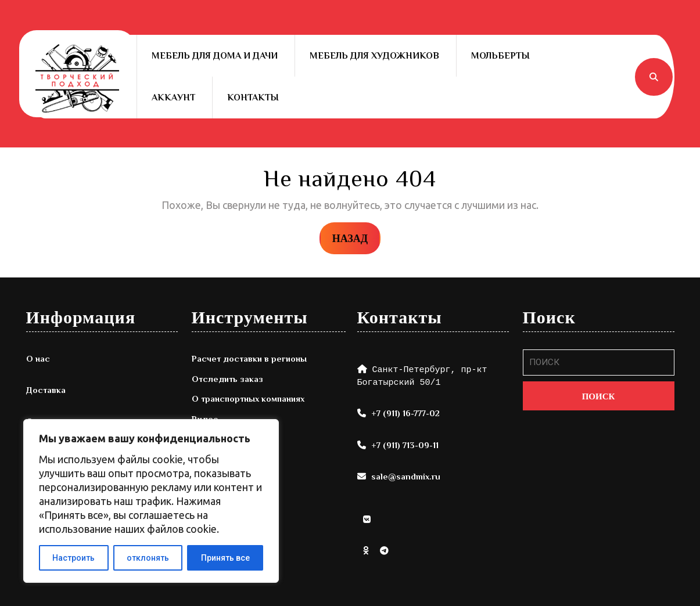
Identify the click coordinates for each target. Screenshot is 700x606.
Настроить (73, 558)
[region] (151, 501)
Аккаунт (173, 98)
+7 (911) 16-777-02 (405, 413)
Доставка (46, 390)
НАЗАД (356, 237)
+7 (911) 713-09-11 (405, 445)
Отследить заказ (227, 379)
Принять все (225, 558)
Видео (205, 419)
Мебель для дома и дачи (215, 56)
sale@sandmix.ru (406, 476)
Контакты (253, 98)
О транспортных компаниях (248, 398)
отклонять (148, 558)
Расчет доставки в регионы (249, 358)
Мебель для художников (374, 56)
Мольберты (500, 56)
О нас (38, 358)
